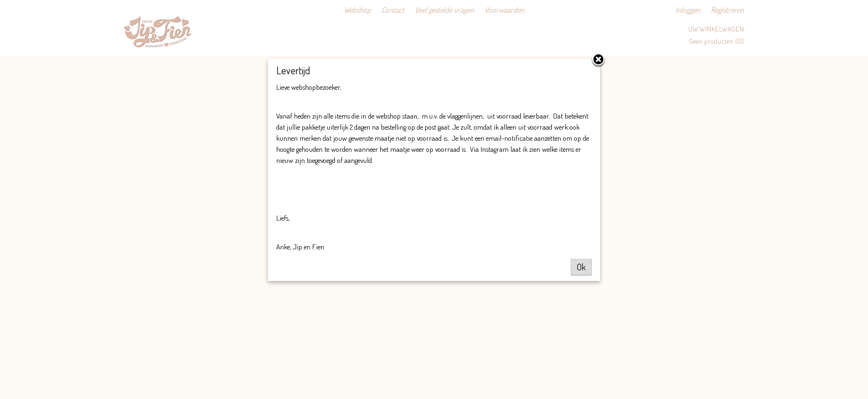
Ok (581, 267)
